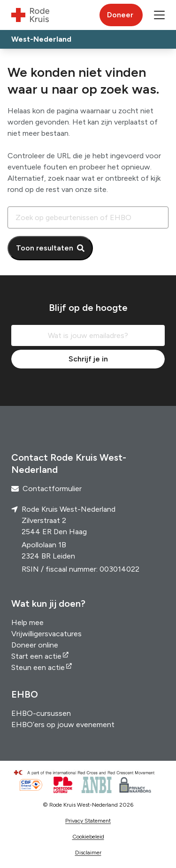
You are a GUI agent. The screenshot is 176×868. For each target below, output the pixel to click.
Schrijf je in (88, 359)
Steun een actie (38, 667)
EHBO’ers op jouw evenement (63, 725)
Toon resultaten (45, 248)
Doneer (120, 15)
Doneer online (35, 645)
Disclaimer (88, 853)
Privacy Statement (88, 821)
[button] (159, 15)
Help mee (27, 622)
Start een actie (36, 656)
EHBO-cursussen (41, 713)
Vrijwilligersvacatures (46, 634)
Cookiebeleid (88, 837)
